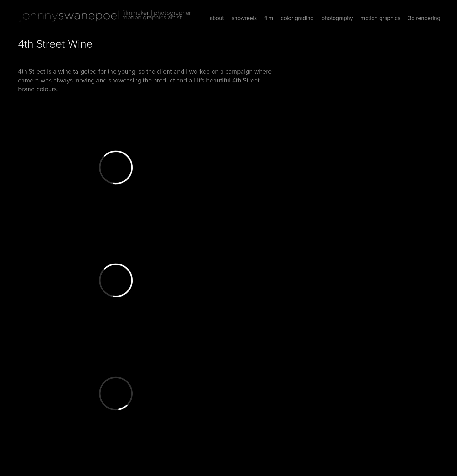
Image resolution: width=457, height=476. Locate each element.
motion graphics (380, 18)
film (269, 18)
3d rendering (424, 18)
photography (337, 18)
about (217, 18)
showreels (244, 18)
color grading (297, 18)
